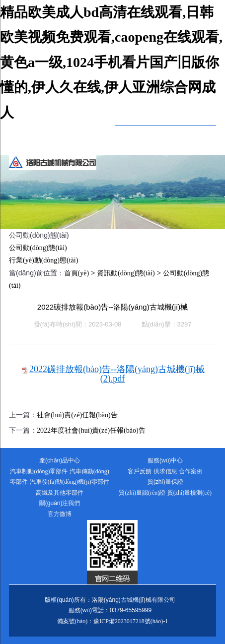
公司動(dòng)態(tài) (38, 248)
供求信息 (165, 471)
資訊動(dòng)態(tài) (126, 273)
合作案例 (191, 471)
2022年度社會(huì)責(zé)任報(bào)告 (91, 430)
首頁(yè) (77, 273)
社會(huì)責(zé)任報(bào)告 (77, 415)
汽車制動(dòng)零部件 (39, 471)
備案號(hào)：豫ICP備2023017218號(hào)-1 (112, 621)
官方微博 (60, 514)
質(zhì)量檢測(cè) (189, 493)
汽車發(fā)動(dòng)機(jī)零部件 (70, 482)
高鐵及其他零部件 (60, 493)
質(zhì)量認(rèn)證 (142, 493)
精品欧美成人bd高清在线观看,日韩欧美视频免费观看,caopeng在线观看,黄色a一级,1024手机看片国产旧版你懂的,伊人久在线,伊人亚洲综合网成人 (111, 62)
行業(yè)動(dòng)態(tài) (43, 260)
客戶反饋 (140, 471)
